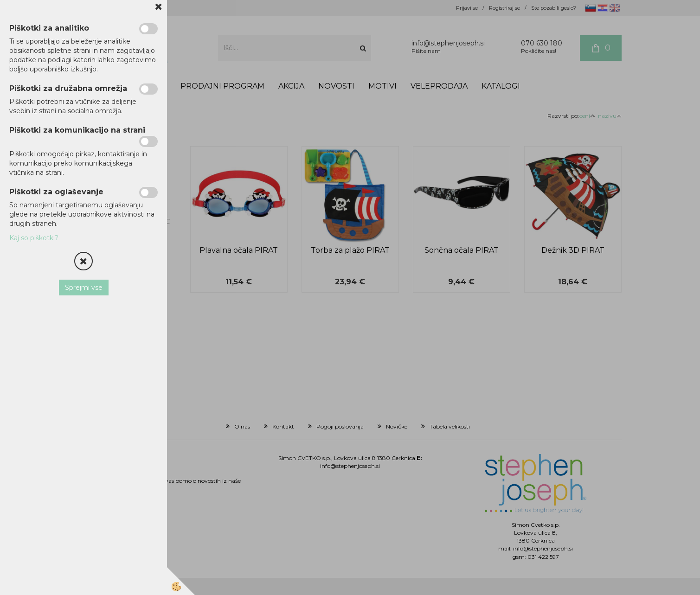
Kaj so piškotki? (34, 238)
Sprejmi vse (84, 288)
